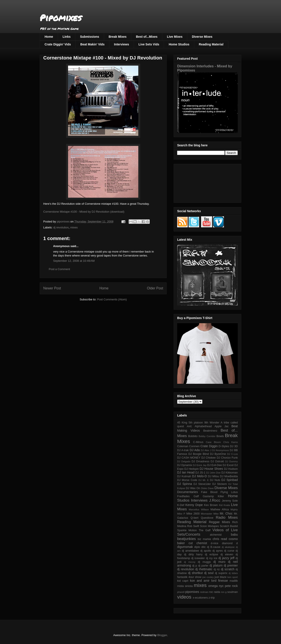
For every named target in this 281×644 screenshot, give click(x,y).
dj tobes (233, 573)
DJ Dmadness (201, 461)
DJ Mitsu (213, 476)
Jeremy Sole (230, 501)
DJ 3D (234, 446)
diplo (197, 547)
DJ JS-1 (200, 473)
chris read (220, 539)
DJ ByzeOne (218, 454)
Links (67, 37)
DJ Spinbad (230, 480)
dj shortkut (195, 573)
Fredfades (183, 496)
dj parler (203, 566)
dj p (195, 566)
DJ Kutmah (184, 476)
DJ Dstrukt (217, 461)
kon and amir (200, 581)
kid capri (183, 581)
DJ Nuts (215, 480)
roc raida (215, 592)
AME (189, 426)
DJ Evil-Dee (215, 465)
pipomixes (192, 592)
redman (204, 592)
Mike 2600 (193, 514)
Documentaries (187, 492)
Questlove (207, 518)
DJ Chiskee (208, 458)
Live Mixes (175, 37)
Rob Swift (193, 526)
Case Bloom (213, 442)
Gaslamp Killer (213, 496)
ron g (224, 592)
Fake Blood (209, 492)
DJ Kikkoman (230, 473)
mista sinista (185, 586)
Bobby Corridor (207, 436)
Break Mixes (118, 37)
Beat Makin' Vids (92, 44)
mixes (74, 227)
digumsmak (185, 547)
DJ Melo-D (199, 476)
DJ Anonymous (221, 450)
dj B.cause (214, 547)
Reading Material (211, 44)
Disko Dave (207, 488)
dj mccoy (190, 562)
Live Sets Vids (149, 44)
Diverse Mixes (202, 37)
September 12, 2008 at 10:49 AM (74, 261)
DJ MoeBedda (229, 476)
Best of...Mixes (147, 37)
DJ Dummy (231, 461)
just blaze (220, 577)
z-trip (212, 598)
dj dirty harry (193, 554)
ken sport (233, 577)
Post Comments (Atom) (112, 299)
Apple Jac (222, 426)
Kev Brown (211, 505)
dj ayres (218, 551)
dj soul (209, 573)
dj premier (231, 565)
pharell (181, 592)
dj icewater (198, 558)
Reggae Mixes (219, 522)
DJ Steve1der (202, 484)
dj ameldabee (190, 551)
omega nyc (216, 586)
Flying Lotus (229, 492)
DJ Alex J (206, 450)
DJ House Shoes (211, 469)
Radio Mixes (227, 518)
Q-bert (195, 518)
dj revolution (61, 227)
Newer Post (52, 288)
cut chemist (198, 543)
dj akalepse (228, 547)
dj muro (219, 562)
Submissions (89, 37)
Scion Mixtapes (209, 526)
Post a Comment (59, 269)
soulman (232, 592)
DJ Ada (195, 450)
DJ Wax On (193, 488)
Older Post (155, 288)
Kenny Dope (194, 505)
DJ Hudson (231, 469)
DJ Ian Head (186, 472)
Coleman (183, 446)
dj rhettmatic (204, 569)
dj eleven (227, 554)
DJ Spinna (185, 484)
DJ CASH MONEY (189, 458)
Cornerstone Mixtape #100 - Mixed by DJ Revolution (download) (84, 212)
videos (184, 597)
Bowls (220, 436)
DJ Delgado (184, 461)
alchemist (216, 535)
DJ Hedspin (192, 469)
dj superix (221, 573)
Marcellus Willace (199, 509)
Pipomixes (61, 18)
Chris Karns (231, 442)
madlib (234, 581)
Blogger (162, 635)
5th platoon (196, 423)
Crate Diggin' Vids (58, 44)
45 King (182, 423)
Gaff (196, 496)
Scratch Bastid (229, 526)
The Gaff (205, 530)
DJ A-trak (183, 450)
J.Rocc (215, 500)
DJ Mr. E (204, 480)
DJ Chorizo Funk (227, 458)
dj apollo (206, 551)
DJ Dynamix (185, 465)
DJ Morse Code (187, 480)
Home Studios (179, 44)
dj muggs (204, 562)
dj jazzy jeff (226, 558)
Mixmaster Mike (210, 514)
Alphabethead (203, 426)
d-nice (214, 543)
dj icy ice (212, 558)
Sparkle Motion (187, 530)
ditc (204, 547)
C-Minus (198, 442)
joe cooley (208, 577)
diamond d (230, 543)
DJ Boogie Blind (199, 454)
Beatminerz (210, 431)
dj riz (217, 569)
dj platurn (216, 565)
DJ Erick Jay (200, 465)
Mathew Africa (220, 509)
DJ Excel (228, 465)
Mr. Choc (226, 513)
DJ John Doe (213, 473)
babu (234, 535)
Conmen (194, 446)
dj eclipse (211, 554)
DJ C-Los (233, 454)
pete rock (231, 586)
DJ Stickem (220, 484)
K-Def (181, 505)
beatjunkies (186, 539)
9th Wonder (212, 423)
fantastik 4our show (189, 577)
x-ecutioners (200, 598)
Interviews (121, 44)
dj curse (229, 551)
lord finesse (220, 581)
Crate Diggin (209, 446)
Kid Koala (224, 505)
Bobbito (193, 436)
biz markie (204, 539)
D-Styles (224, 446)
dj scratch (228, 569)
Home (49, 37)
